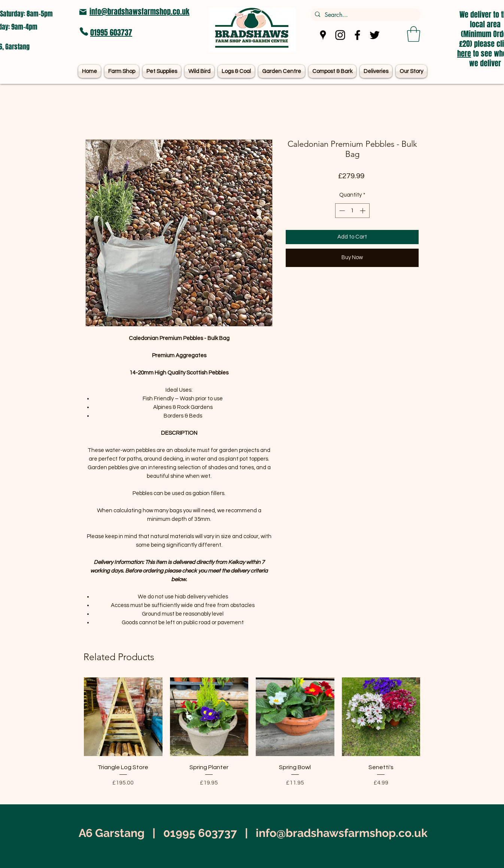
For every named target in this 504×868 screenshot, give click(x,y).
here (464, 54)
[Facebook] (357, 35)
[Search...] (365, 15)
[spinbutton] (352, 211)
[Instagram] (340, 35)
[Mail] (83, 12)
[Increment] (363, 211)
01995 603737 (111, 33)
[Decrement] (341, 211)
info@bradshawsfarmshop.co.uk (139, 12)
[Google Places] (323, 35)
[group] (252, 738)
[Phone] (84, 31)
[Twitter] (375, 35)
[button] (414, 34)
